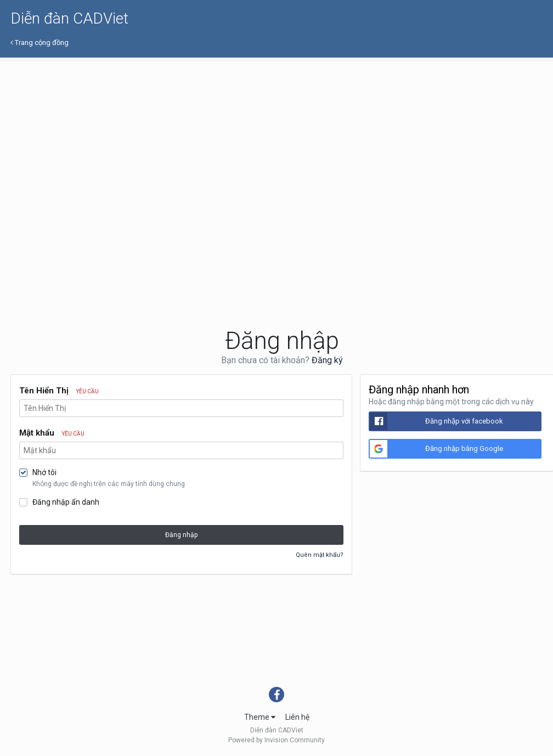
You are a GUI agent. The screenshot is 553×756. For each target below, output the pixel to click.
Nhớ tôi (44, 472)
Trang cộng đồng (39, 43)
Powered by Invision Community (276, 740)
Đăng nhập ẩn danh (66, 502)
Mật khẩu (52, 433)
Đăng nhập (181, 535)
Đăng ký (327, 360)
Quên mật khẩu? (320, 555)
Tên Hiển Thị (59, 391)
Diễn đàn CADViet (69, 18)
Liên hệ (297, 717)
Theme (260, 717)
